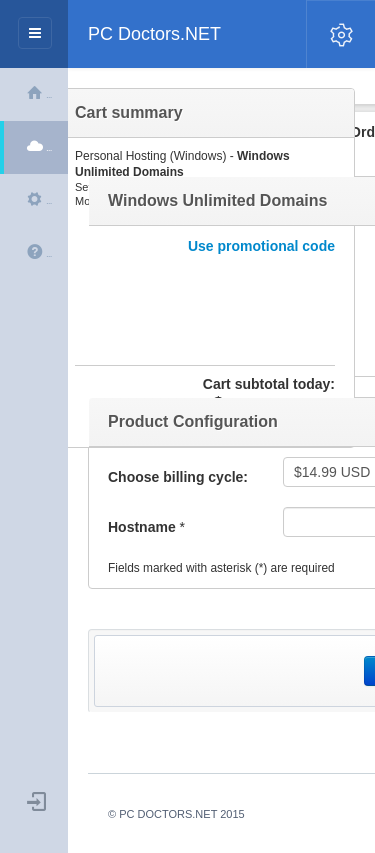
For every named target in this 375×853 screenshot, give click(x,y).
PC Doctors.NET (154, 34)
